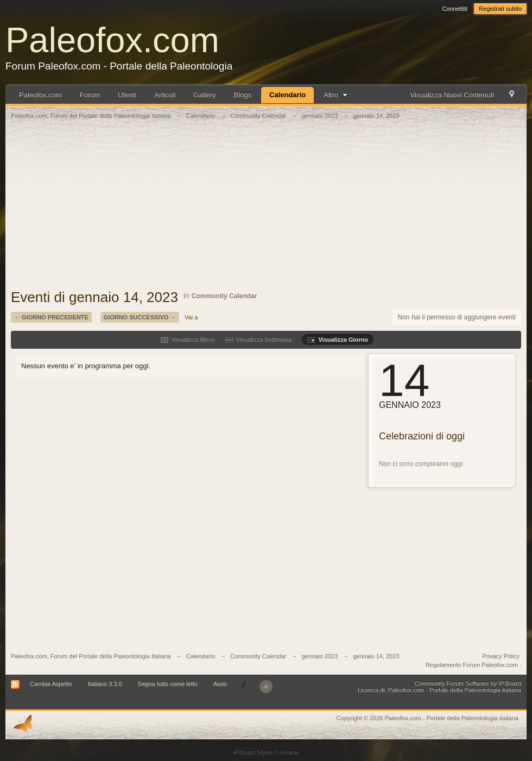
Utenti (127, 95)
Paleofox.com (112, 40)
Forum (90, 95)
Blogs (243, 95)
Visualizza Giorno (338, 339)
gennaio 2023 (320, 656)
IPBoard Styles (253, 752)
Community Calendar (224, 296)
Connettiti (454, 9)
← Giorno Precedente (51, 317)
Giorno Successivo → (140, 317)
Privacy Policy (501, 656)
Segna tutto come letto (168, 684)
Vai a (191, 317)
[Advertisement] (266, 210)
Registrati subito (500, 9)
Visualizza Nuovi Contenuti (452, 95)
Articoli (165, 95)
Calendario (287, 95)
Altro (336, 95)
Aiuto (221, 684)
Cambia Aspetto (51, 684)
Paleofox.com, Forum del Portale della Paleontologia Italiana (91, 656)
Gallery (204, 95)
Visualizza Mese (188, 339)
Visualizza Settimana (258, 339)
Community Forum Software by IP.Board (468, 683)
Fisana (290, 752)
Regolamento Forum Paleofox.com (472, 665)
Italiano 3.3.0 (105, 684)
